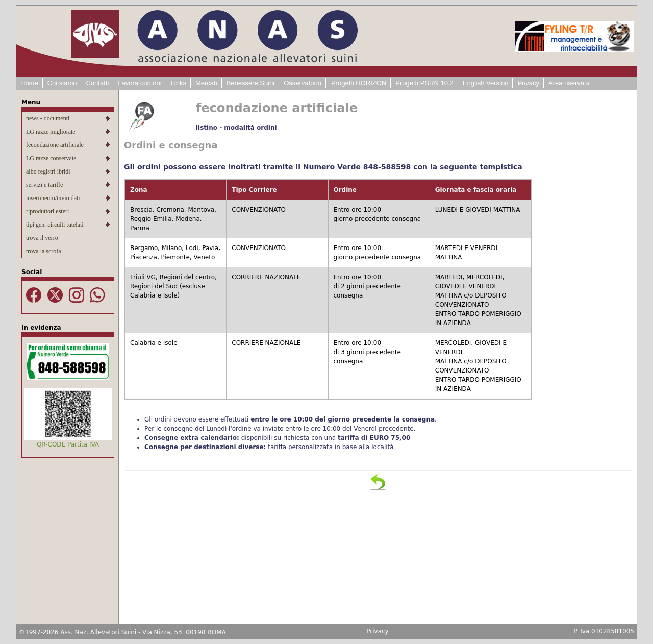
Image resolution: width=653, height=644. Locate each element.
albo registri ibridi (48, 171)
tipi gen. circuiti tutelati (55, 225)
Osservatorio (303, 83)
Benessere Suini (251, 83)
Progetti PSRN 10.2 (424, 83)
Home (29, 83)
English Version (486, 83)
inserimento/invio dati (53, 198)
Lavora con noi (140, 83)
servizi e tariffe (44, 185)
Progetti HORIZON (359, 83)
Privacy (528, 83)
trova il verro (42, 238)
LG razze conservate (51, 158)
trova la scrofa (44, 251)
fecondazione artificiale (55, 145)
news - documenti (48, 118)
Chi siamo (62, 83)
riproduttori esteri (47, 211)
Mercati (206, 83)
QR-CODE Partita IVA (68, 444)
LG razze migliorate (51, 132)
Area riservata (569, 83)
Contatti (97, 83)
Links (179, 83)
